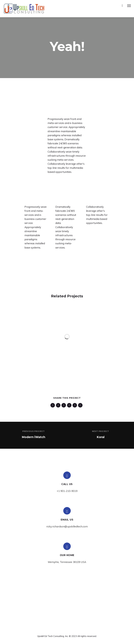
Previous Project (33, 431)
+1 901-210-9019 (67, 491)
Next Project (101, 431)
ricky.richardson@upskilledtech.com (67, 526)
